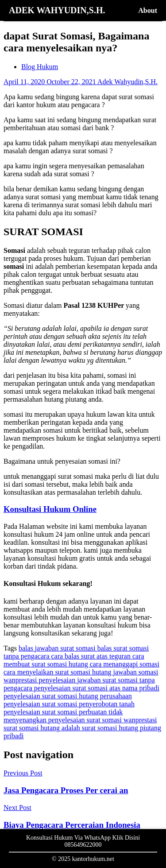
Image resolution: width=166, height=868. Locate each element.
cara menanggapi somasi (125, 664)
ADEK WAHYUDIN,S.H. (57, 10)
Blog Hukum (40, 67)
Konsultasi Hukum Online (50, 509)
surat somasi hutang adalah (43, 728)
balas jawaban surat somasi (58, 648)
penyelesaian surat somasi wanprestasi (103, 720)
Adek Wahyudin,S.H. (127, 82)
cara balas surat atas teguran (91, 656)
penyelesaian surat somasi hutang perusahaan (68, 696)
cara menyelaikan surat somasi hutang (58, 672)
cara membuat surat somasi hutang (74, 660)
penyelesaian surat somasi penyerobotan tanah (69, 704)
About (148, 10)
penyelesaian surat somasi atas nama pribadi (97, 688)
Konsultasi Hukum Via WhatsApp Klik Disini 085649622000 (83, 841)
